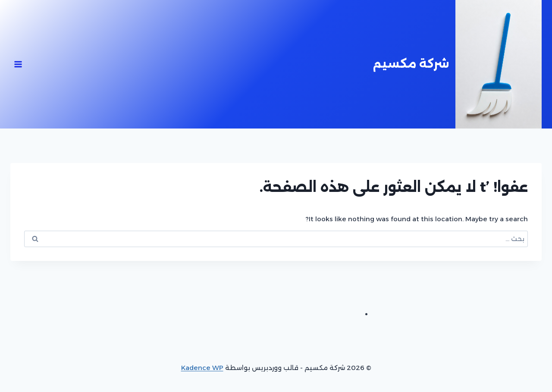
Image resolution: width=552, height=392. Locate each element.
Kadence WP (202, 368)
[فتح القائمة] (18, 64)
